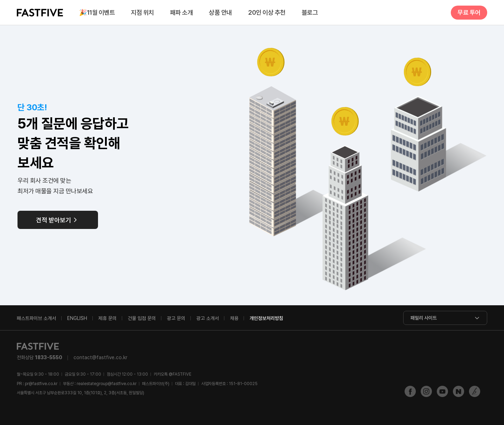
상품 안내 (220, 12)
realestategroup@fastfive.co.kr (107, 384)
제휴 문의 (107, 318)
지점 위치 (142, 12)
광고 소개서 (208, 318)
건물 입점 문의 (142, 318)
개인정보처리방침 (266, 318)
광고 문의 (176, 318)
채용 (234, 318)
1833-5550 (49, 357)
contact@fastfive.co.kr (100, 357)
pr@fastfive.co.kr (41, 384)
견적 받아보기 (54, 220)
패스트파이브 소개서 (36, 318)
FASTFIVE (40, 13)
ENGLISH (77, 318)
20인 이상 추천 (267, 12)
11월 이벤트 (97, 13)
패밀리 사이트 (424, 318)
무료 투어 (469, 12)
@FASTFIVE (173, 374)
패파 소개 (182, 12)
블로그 (310, 12)
